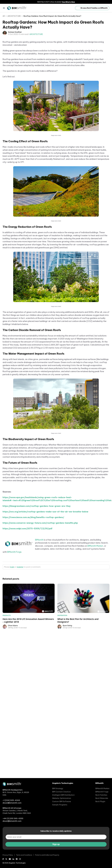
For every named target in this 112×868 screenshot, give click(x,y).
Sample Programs (60, 805)
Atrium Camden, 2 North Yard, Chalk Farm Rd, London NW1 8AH (17, 812)
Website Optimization (62, 798)
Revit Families (101, 795)
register (20, 617)
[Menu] (4, 8)
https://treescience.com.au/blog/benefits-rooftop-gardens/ (33, 568)
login (12, 617)
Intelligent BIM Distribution (63, 795)
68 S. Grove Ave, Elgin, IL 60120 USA (16, 794)
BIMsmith (39, 590)
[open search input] (71, 8)
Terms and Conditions (24, 855)
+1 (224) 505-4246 (11, 800)
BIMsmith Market (95, 596)
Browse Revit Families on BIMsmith (92, 8)
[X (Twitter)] (6, 859)
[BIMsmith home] (12, 785)
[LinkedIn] (13, 859)
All (4, 16)
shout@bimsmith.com (12, 803)
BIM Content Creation (61, 792)
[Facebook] (3, 859)
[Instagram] (20, 859)
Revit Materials (102, 798)
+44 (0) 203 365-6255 (13, 818)
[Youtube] (10, 859)
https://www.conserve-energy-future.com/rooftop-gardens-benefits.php (40, 573)
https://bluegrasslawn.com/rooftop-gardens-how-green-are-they (37, 556)
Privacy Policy (8, 855)
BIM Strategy (58, 788)
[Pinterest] (17, 859)
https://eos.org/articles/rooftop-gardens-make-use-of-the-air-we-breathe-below (45, 562)
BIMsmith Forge (14, 602)
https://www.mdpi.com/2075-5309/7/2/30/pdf (27, 579)
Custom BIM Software (62, 801)
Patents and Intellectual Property (47, 855)
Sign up (56, 844)
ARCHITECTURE (14, 16)
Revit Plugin (100, 801)
